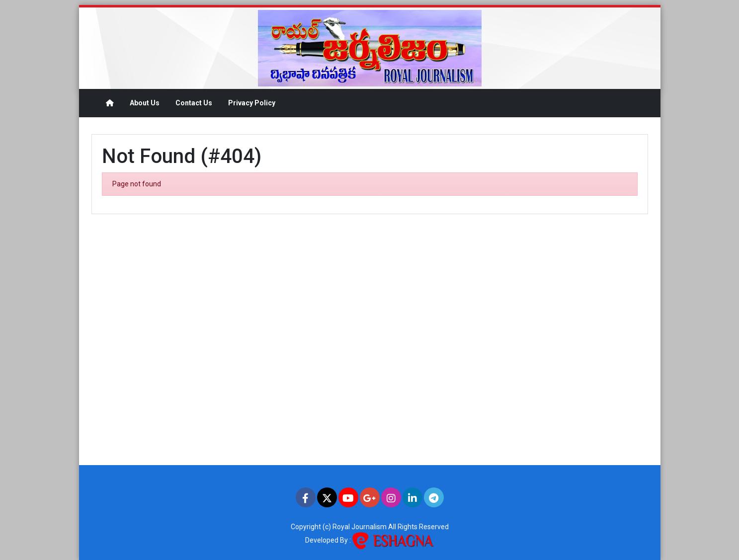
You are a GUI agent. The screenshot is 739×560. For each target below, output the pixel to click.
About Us (145, 103)
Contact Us (194, 103)
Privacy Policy (252, 103)
